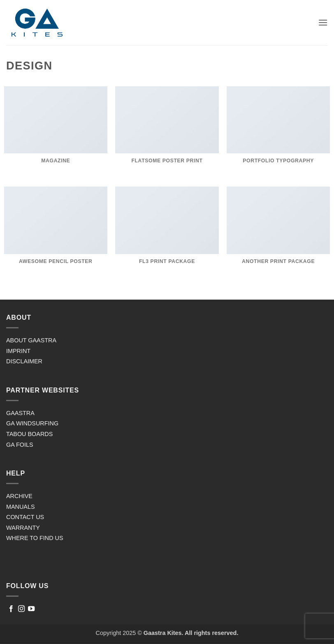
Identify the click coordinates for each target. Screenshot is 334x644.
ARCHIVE (19, 496)
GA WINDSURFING (32, 423)
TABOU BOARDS (29, 434)
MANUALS (21, 507)
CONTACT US (25, 517)
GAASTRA (20, 413)
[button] (323, 22)
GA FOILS (20, 445)
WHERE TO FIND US (35, 538)
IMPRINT (18, 351)
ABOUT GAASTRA (31, 340)
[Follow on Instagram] (21, 609)
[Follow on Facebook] (11, 609)
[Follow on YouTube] (31, 609)
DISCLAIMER (24, 361)
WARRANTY (23, 528)
